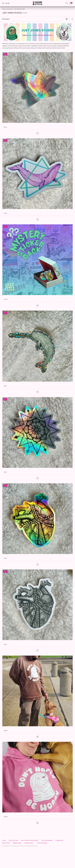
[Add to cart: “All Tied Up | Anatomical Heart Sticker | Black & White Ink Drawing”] (37, 661)
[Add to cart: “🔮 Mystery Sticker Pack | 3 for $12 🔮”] (37, 310)
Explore (7, 3)
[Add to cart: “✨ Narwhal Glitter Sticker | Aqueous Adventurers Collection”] (37, 398)
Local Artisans (10, 9)
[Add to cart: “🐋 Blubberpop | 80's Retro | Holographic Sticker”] (37, 135)
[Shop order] (31, 19)
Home (4, 9)
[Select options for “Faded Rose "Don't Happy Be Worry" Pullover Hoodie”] (37, 837)
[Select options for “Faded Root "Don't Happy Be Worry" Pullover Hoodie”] (37, 749)
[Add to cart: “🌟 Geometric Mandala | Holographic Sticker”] (37, 486)
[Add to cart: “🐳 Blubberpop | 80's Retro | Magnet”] (37, 222)
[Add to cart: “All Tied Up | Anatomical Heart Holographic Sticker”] (37, 574)
